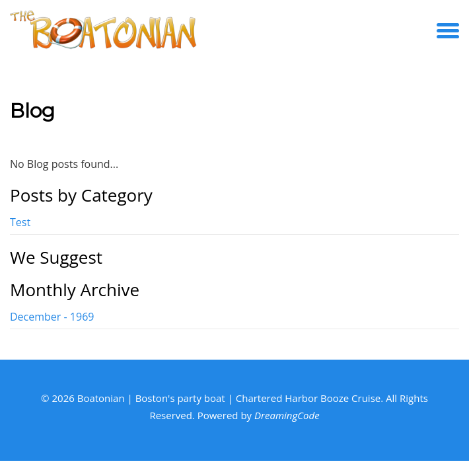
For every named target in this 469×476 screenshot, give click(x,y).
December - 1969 (52, 317)
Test (20, 222)
